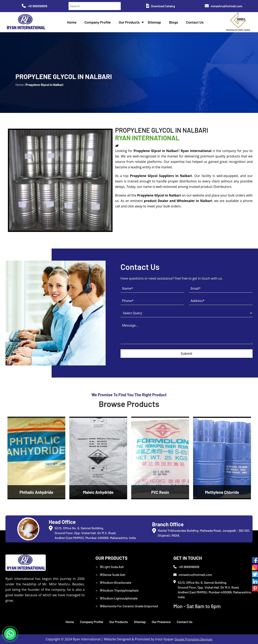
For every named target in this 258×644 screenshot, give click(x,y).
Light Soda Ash (112, 567)
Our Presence (161, 622)
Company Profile (98, 22)
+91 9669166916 (35, 6)
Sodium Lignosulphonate (119, 598)
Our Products (129, 22)
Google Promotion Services (193, 639)
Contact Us (195, 22)
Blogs (174, 22)
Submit (187, 353)
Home (72, 22)
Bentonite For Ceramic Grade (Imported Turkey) (129, 608)
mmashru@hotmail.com (224, 6)
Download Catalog (161, 6)
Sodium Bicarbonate (115, 582)
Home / (21, 85)
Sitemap (154, 22)
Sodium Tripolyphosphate (119, 590)
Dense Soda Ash (112, 575)
